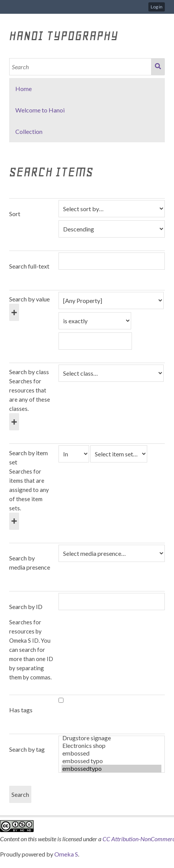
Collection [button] (29, 131)
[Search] (80, 67)
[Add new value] (14, 312)
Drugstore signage (111, 738)
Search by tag (27, 749)
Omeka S (66, 854)
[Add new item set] (14, 521)
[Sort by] (112, 209)
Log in (157, 7)
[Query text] (95, 341)
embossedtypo (111, 769)
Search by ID (26, 607)
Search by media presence (30, 563)
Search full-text (29, 266)
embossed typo (111, 761)
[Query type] (95, 321)
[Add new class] (14, 422)
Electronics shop (111, 746)
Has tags (21, 710)
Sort (15, 214)
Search (158, 67)
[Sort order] (112, 229)
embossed (111, 753)
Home (24, 89)
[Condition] (74, 454)
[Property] (111, 300)
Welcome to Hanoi (40, 110)
